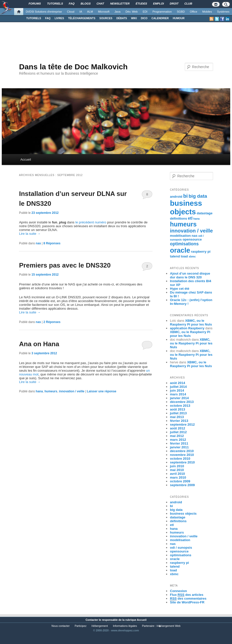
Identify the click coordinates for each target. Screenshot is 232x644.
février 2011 (179, 443)
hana (39, 391)
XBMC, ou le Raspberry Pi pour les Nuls (191, 323)
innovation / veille (72, 391)
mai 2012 (177, 436)
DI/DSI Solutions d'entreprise (44, 12)
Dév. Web (132, 12)
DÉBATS (122, 18)
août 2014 (177, 383)
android (176, 197)
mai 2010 (177, 470)
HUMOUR (179, 18)
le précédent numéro (91, 222)
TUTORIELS (34, 18)
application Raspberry (187, 328)
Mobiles (207, 12)
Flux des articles (187, 595)
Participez (81, 626)
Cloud (71, 12)
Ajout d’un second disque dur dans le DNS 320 (190, 275)
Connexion (178, 591)
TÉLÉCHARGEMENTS (82, 18)
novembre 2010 (182, 455)
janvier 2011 (179, 447)
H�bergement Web (169, 626)
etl (190, 218)
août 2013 (177, 409)
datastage (204, 213)
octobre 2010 (180, 459)
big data (198, 196)
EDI (145, 12)
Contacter (92, 620)
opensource (192, 239)
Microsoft (104, 12)
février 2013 (179, 421)
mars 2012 (178, 440)
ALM (90, 12)
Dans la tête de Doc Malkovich (73, 67)
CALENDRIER (160, 18)
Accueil (26, 159)
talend (175, 256)
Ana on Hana (39, 344)
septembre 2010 (182, 462)
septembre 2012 (182, 425)
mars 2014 (178, 394)
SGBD (181, 12)
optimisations (184, 244)
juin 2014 (177, 390)
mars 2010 (178, 477)
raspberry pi (201, 252)
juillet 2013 (178, 413)
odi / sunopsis (181, 548)
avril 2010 (177, 474)
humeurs (51, 391)
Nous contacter (61, 626)
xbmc (192, 256)
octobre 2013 (180, 406)
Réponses (52, 243)
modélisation (180, 236)
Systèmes (223, 12)
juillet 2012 (178, 432)
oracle (180, 250)
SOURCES (106, 18)
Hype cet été (180, 289)
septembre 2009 (182, 485)
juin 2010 (177, 466)
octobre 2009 (180, 481)
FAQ (48, 18)
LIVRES (59, 18)
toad (184, 256)
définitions (178, 218)
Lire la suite (30, 234)
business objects (186, 207)
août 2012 (177, 428)
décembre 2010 (182, 451)
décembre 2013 (182, 402)
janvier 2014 (179, 398)
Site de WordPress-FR (187, 602)
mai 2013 (177, 417)
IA (81, 12)
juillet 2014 (178, 387)
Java (118, 12)
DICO (144, 18)
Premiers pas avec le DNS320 (65, 265)
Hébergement (100, 626)
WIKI (134, 18)
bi (186, 196)
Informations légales (125, 626)
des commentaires (188, 599)
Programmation (162, 12)
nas (38, 243)
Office (194, 12)
